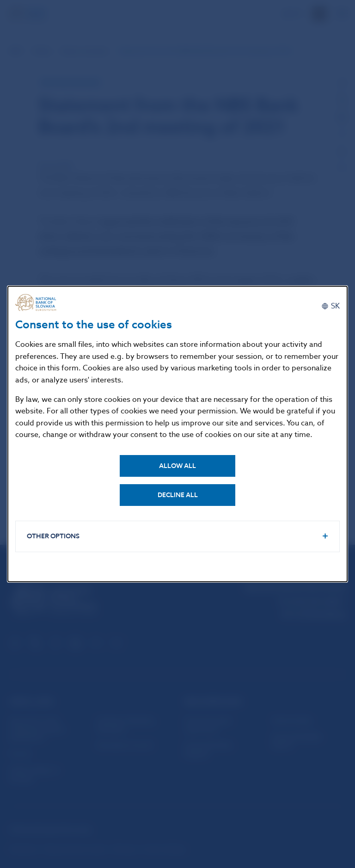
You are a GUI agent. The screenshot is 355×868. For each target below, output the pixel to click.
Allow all (177, 466)
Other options (53, 536)
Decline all (178, 495)
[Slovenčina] (331, 306)
